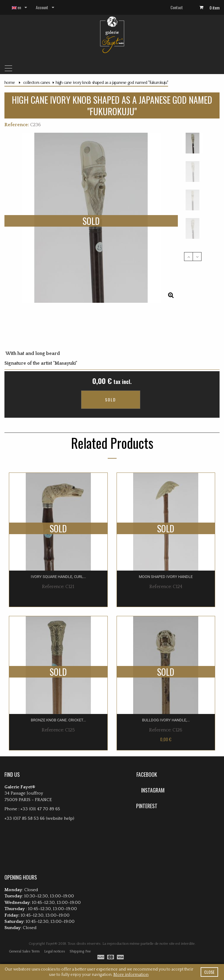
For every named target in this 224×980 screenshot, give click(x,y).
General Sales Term (24, 938)
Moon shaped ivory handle (166, 564)
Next (197, 257)
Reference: (17, 125)
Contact (177, 7)
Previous (188, 257)
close (209, 972)
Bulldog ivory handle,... (166, 707)
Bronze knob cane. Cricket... (58, 707)
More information (131, 975)
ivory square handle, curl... (58, 564)
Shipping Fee (80, 938)
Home (10, 83)
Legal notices (55, 938)
